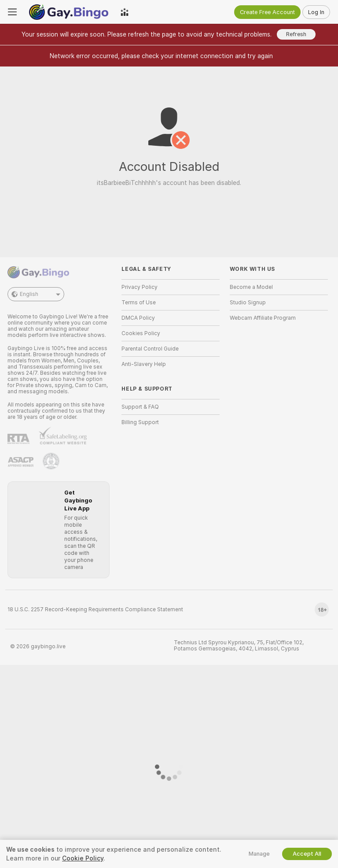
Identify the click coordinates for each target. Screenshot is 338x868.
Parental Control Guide (150, 349)
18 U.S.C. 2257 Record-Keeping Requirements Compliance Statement (95, 609)
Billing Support (140, 422)
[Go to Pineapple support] (51, 461)
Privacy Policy (140, 287)
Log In (316, 12)
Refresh (296, 34)
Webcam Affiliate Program (263, 318)
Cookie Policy (83, 858)
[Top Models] (125, 12)
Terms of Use (139, 303)
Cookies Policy (141, 333)
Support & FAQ (140, 407)
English (36, 294)
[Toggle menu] (12, 12)
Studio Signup (248, 303)
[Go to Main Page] (69, 12)
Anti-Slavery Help (144, 364)
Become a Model (251, 287)
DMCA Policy (138, 318)
